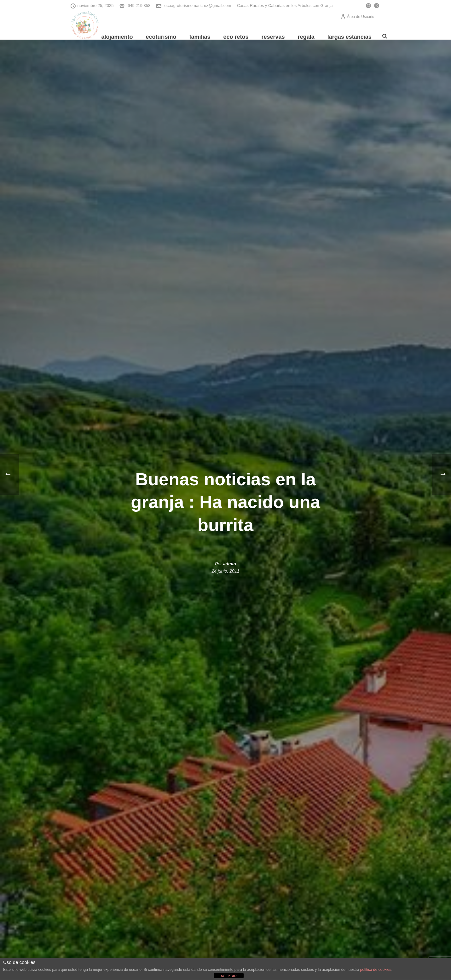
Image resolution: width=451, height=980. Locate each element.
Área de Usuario (358, 17)
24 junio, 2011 (226, 571)
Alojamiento (117, 37)
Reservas (273, 37)
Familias (200, 37)
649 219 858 (139, 6)
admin (230, 564)
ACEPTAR (229, 976)
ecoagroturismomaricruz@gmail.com (198, 6)
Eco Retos (236, 37)
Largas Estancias (350, 37)
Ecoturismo (161, 37)
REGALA (306, 37)
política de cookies (376, 970)
